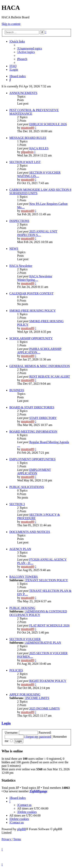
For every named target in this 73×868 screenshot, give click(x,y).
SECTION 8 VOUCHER (25, 639)
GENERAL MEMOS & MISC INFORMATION (40, 366)
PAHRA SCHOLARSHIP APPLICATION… (39, 351)
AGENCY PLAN (20, 549)
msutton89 (28, 128)
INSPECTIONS (19, 221)
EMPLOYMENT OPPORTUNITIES (32, 459)
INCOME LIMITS (37, 698)
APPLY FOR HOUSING (25, 694)
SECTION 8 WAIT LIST (25, 162)
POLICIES (16, 670)
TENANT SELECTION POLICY (46, 580)
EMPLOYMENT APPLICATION (34, 472)
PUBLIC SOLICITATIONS (27, 487)
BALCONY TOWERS (24, 577)
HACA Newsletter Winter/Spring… (35, 278)
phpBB (22, 829)
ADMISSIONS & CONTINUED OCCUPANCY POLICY (38, 613)
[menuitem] (30, 48)
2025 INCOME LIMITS (44, 709)
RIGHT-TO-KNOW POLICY (48, 681)
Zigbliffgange (38, 791)
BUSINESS (17, 390)
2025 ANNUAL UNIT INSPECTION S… (37, 233)
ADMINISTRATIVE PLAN (43, 643)
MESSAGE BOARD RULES (28, 138)
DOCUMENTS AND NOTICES (30, 532)
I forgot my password (38, 737)
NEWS (14, 249)
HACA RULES (39, 148)
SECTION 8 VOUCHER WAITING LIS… (39, 174)
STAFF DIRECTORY (43, 418)
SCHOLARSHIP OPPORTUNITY (31, 338)
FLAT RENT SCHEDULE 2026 (49, 625)
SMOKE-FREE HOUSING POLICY (33, 311)
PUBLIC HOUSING (22, 608)
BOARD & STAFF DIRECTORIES (32, 407)
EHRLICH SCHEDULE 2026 (48, 124)
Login (6, 723)
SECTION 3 (17, 504)
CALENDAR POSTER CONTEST (31, 293)
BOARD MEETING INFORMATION (33, 432)
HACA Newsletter (21, 266)
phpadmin (27, 152)
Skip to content (11, 24)
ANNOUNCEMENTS (23, 93)
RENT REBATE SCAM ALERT (50, 377)
